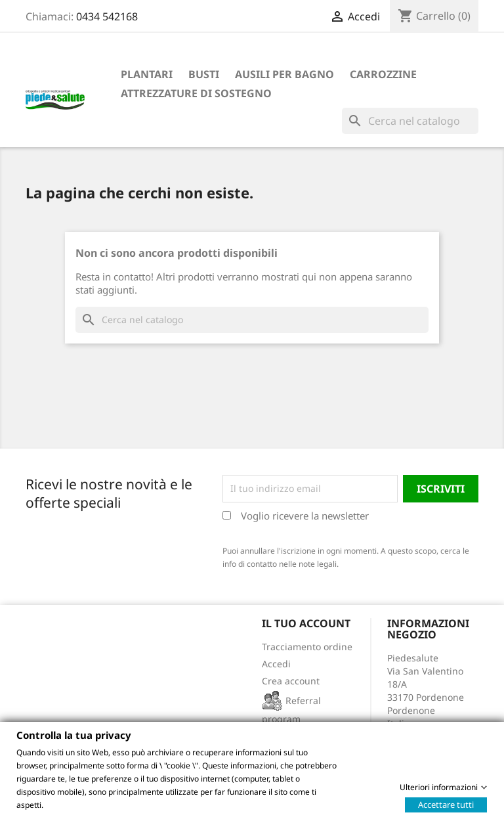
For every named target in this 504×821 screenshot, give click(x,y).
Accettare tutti (446, 804)
